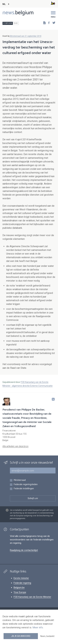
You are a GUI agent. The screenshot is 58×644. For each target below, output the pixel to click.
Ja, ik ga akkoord (21, 636)
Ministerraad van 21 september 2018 (26, 36)
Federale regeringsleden (26, 485)
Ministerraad (20, 480)
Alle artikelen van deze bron (15, 446)
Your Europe (20, 592)
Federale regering (22, 583)
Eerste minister (21, 578)
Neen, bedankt (47, 636)
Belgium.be (19, 588)
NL (4, 4)
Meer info (38, 627)
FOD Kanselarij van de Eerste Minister (32, 597)
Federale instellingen (24, 489)
